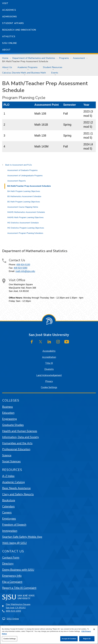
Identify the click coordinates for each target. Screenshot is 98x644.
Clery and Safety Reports (18, 494)
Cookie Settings (49, 387)
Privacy (49, 381)
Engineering (10, 419)
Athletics (9, 36)
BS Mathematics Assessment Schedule (24, 196)
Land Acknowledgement (49, 375)
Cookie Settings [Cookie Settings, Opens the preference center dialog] (10, 639)
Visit (5, 3)
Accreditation (49, 357)
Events (55, 73)
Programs (64, 58)
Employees (9, 519)
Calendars (8, 506)
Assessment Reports (17, 181)
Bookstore (9, 500)
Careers (7, 512)
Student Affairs (13, 23)
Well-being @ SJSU (14, 543)
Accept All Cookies (69, 639)
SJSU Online (10, 43)
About (6, 50)
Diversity (49, 369)
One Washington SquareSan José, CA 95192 (18, 606)
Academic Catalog (13, 482)
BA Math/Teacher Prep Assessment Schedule (25, 61)
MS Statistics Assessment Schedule (23, 223)
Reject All (87, 639)
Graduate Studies (13, 425)
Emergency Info (12, 576)
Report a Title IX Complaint (19, 588)
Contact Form (11, 557)
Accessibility (49, 351)
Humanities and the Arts (17, 443)
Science (7, 455)
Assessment (79, 58)
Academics (9, 10)
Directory (8, 564)
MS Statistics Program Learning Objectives (26, 228)
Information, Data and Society (21, 437)
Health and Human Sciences (20, 431)
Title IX (49, 363)
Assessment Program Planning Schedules (25, 233)
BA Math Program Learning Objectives (24, 191)
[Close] (94, 629)
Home (5, 58)
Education (8, 413)
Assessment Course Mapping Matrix (23, 207)
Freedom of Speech (14, 525)
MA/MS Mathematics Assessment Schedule (26, 212)
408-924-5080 (21, 268)
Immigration (10, 531)
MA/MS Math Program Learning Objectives (25, 217)
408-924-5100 (23, 265)
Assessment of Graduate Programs (22, 170)
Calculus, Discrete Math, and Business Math (24, 73)
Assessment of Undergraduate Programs (25, 176)
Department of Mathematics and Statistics (34, 58)
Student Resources (53, 67)
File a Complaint (12, 582)
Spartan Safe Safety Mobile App (22, 537)
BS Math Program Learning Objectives (24, 202)
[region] (49, 635)
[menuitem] (8, 67)
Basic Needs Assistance (16, 488)
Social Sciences (11, 461)
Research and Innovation (19, 30)
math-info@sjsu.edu (25, 271)
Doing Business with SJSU (18, 570)
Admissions (10, 17)
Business (8, 407)
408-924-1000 (13, 611)
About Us (7, 67)
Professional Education (16, 449)
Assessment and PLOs (22, 165)
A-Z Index (8, 476)
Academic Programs (27, 67)
